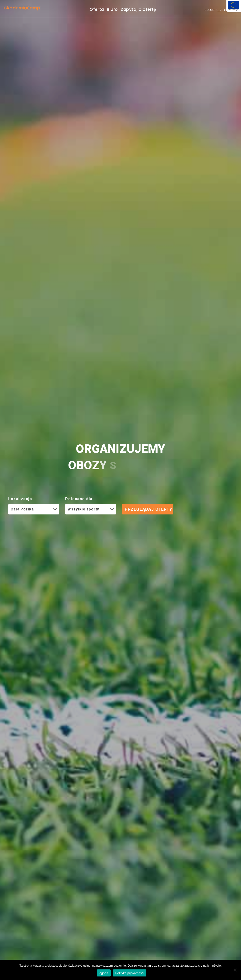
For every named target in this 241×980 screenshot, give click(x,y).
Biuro (112, 10)
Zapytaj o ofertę (138, 10)
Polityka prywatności (130, 973)
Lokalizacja (20, 499)
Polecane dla (79, 499)
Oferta (97, 10)
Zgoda (104, 973)
